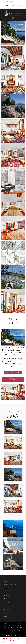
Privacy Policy (9, 636)
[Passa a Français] (20, 639)
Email (21, 3)
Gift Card (7, 602)
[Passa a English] (13, 639)
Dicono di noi (8, 599)
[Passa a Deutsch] (13, 640)
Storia (6, 613)
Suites (6, 616)
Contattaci (7, 596)
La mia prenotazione (11, 3)
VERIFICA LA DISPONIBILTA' (13, 379)
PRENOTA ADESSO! (13, 372)
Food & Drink (8, 610)
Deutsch (16, 7)
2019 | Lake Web (17, 636)
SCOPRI (13, 531)
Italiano (9, 6)
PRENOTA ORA (10, 1)
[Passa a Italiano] (6, 639)
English (15, 6)
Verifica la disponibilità (10, 585)
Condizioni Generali (9, 588)
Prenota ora (7, 581)
